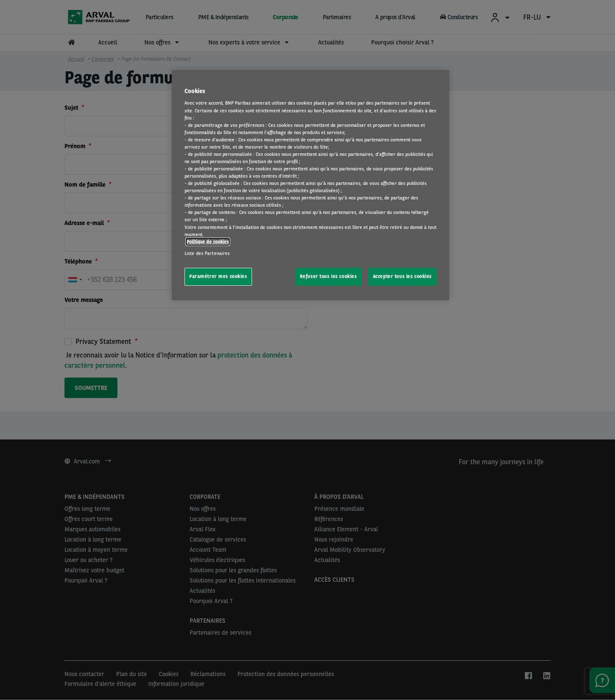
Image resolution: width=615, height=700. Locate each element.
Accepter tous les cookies (402, 276)
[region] (310, 185)
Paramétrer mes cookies (218, 276)
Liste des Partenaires (207, 253)
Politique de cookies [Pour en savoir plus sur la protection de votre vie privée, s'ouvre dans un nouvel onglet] (208, 242)
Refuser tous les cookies (328, 276)
